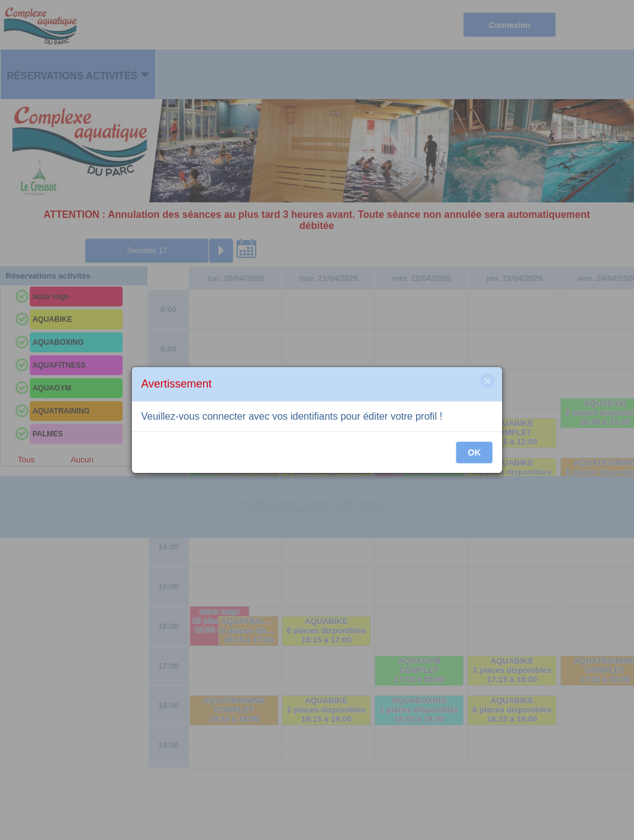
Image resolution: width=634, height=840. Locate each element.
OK (475, 452)
